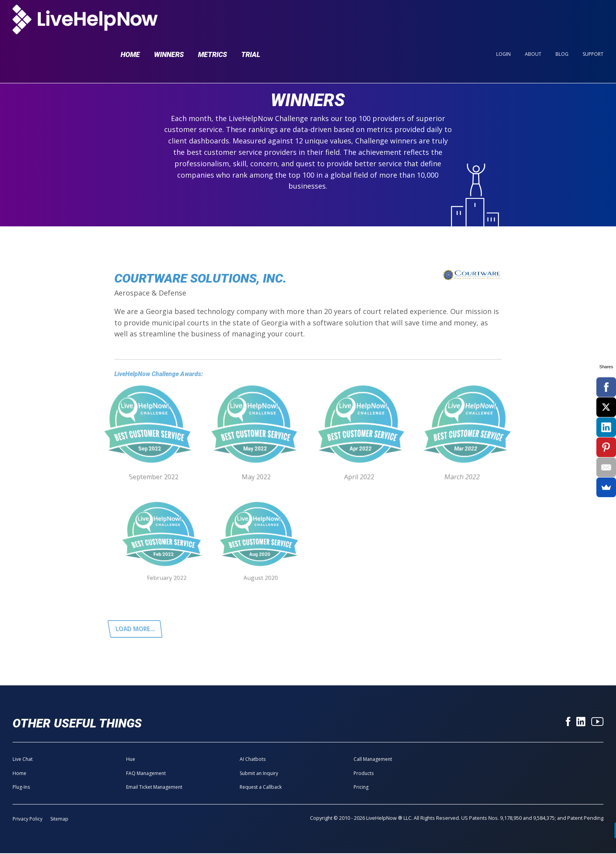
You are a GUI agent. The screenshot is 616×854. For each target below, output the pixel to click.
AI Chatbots (253, 760)
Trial (251, 20)
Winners (169, 20)
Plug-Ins (21, 788)
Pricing (361, 788)
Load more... (136, 629)
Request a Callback (261, 788)
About (533, 20)
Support (593, 20)
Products (364, 774)
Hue (131, 760)
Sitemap (59, 820)
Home (130, 20)
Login (503, 20)
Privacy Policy (27, 820)
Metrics (213, 20)
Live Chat (23, 760)
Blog (562, 20)
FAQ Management (146, 774)
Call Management (373, 760)
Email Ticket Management (154, 788)
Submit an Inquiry (259, 774)
